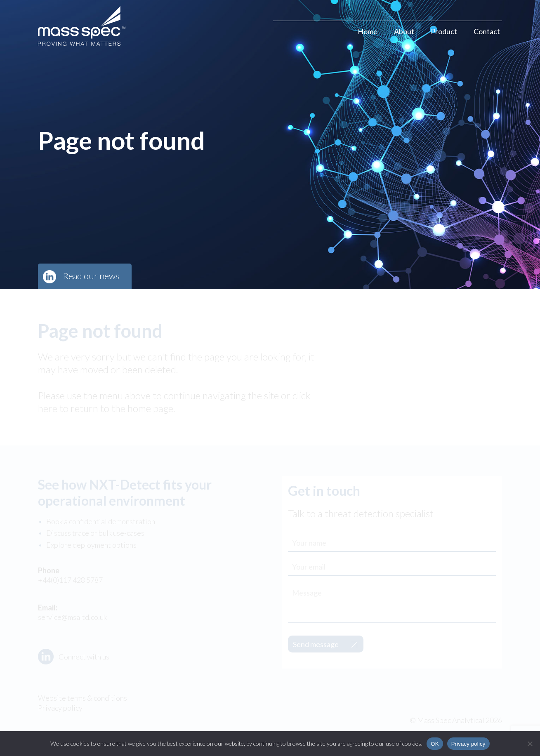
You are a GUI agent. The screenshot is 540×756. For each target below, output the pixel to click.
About (404, 31)
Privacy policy (468, 744)
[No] (530, 744)
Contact (487, 31)
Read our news (91, 276)
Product (444, 31)
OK (435, 744)
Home (368, 31)
